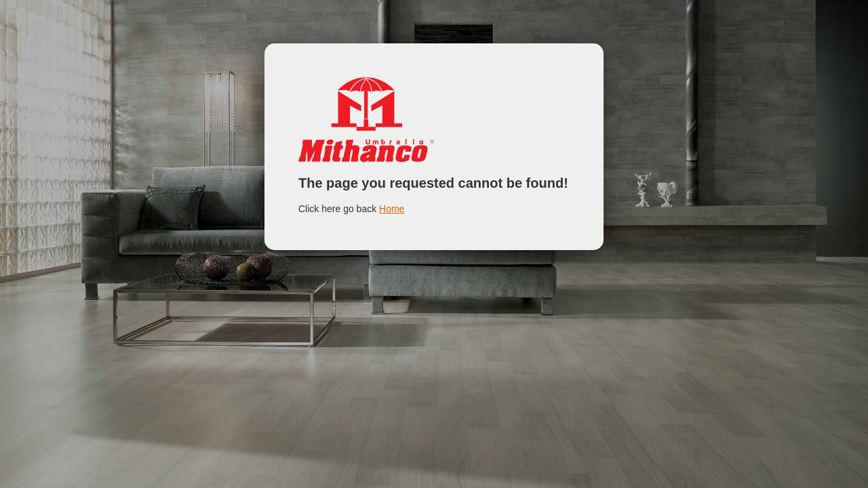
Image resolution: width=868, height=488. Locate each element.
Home (392, 209)
